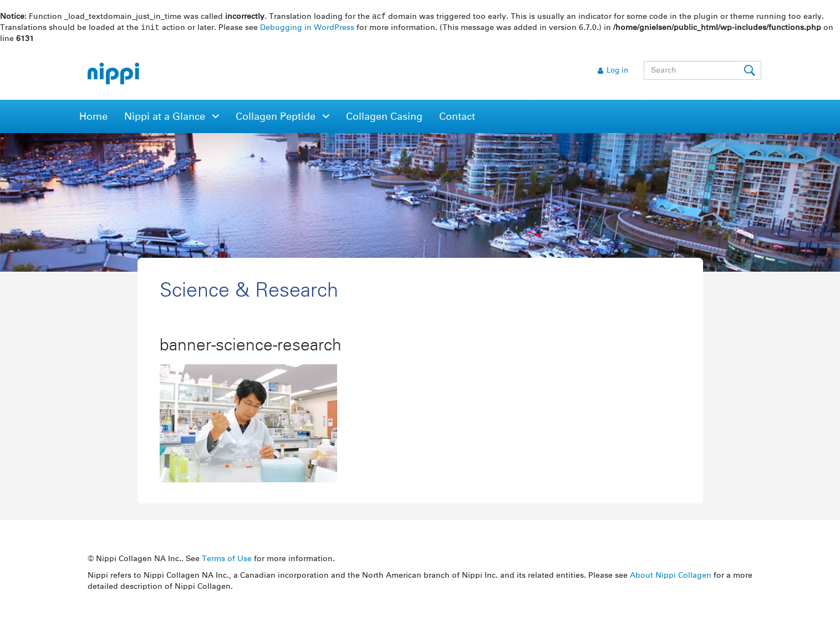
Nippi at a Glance (166, 118)
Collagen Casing (384, 118)
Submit (750, 72)
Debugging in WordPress (307, 29)
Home (93, 118)
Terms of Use (227, 560)
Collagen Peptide (277, 118)
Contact (457, 118)
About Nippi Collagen (671, 577)
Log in (617, 72)
